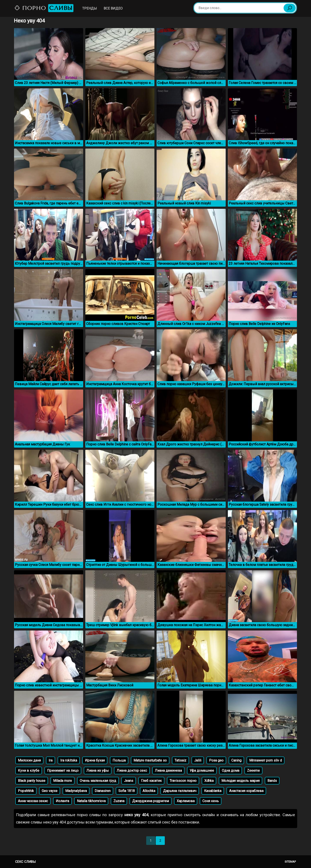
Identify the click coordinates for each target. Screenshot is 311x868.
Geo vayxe (50, 791)
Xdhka (209, 781)
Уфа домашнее (202, 771)
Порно (44, 8)
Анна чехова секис (33, 801)
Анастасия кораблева (246, 791)
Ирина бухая (95, 760)
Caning (236, 760)
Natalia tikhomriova (91, 801)
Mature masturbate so (150, 760)
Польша (119, 760)
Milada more (63, 781)
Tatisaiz (180, 760)
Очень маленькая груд (98, 781)
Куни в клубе (29, 771)
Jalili (198, 760)
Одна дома (231, 771)
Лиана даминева (168, 771)
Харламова (186, 801)
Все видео (113, 8)
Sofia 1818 (127, 791)
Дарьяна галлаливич (180, 791)
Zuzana (119, 801)
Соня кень (211, 801)
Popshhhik (26, 791)
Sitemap (290, 862)
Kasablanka (213, 791)
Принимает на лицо (63, 771)
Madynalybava (76, 791)
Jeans (129, 781)
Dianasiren (103, 791)
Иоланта (62, 801)
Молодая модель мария (240, 781)
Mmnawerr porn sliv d (266, 760)
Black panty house (32, 781)
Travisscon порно (183, 781)
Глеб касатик (151, 781)
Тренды (90, 8)
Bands (272, 781)
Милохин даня (29, 760)
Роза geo (216, 760)
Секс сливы (25, 862)
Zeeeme (253, 771)
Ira (51, 760)
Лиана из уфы (98, 771)
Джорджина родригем (151, 801)
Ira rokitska (69, 760)
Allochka (149, 791)
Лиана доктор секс (132, 771)
